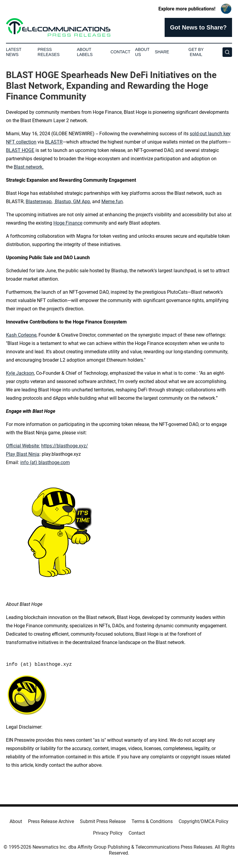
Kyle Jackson (20, 373)
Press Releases (49, 52)
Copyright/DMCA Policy (204, 821)
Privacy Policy (108, 833)
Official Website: (23, 446)
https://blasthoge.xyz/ (65, 446)
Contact (120, 52)
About (16, 821)
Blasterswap (39, 202)
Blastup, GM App (72, 202)
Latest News (14, 52)
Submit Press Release (103, 821)
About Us (142, 52)
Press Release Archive (51, 821)
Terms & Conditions (152, 821)
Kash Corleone (21, 335)
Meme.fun (112, 202)
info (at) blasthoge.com (45, 462)
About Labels (85, 52)
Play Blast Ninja (23, 454)
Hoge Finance (68, 223)
